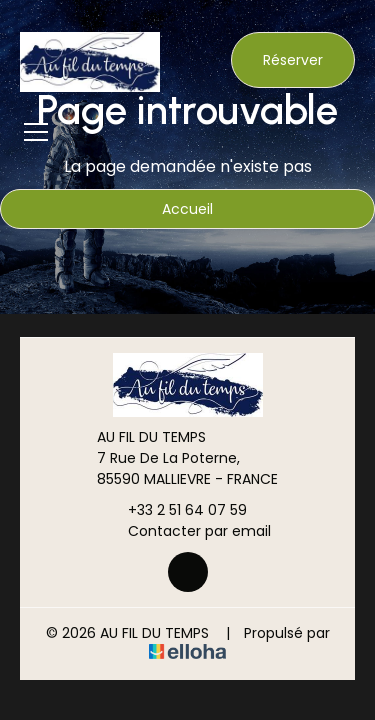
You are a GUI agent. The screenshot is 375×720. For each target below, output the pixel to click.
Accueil (187, 209)
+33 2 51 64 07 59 (176, 510)
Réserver (293, 60)
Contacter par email (188, 531)
